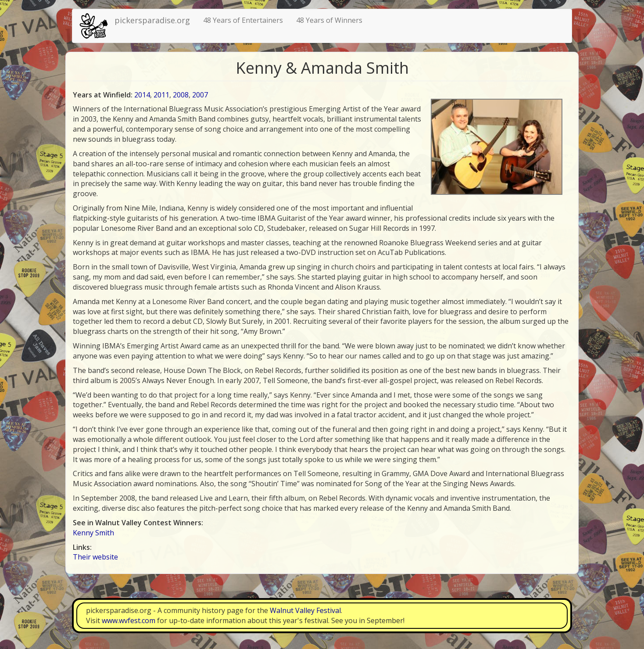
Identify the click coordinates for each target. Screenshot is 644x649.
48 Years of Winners (329, 20)
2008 (181, 95)
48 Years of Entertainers (243, 20)
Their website (95, 557)
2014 (142, 95)
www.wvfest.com (129, 620)
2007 (200, 95)
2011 (161, 95)
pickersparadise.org (152, 20)
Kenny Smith (93, 533)
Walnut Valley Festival (305, 610)
